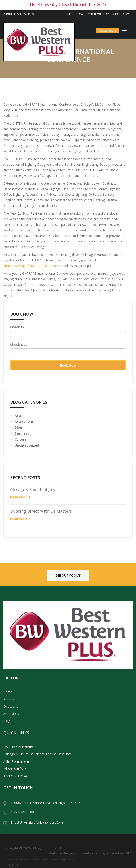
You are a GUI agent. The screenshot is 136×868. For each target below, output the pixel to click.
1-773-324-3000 (22, 812)
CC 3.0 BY (70, 860)
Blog (18, 427)
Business (22, 433)
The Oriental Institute (19, 747)
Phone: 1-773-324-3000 (18, 14)
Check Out (19, 345)
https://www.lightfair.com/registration (30, 266)
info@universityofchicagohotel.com (37, 822)
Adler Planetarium (16, 761)
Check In (17, 327)
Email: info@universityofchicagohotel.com (98, 14)
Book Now (68, 365)
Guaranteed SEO (120, 853)
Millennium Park (15, 768)
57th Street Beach (16, 776)
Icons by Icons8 (11, 865)
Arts (18, 415)
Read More (19, 497)
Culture (21, 439)
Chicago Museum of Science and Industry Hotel (38, 754)
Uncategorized (27, 445)
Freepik (22, 860)
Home (8, 692)
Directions (11, 706)
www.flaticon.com (41, 860)
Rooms (9, 699)
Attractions (24, 421)
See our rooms (68, 575)
